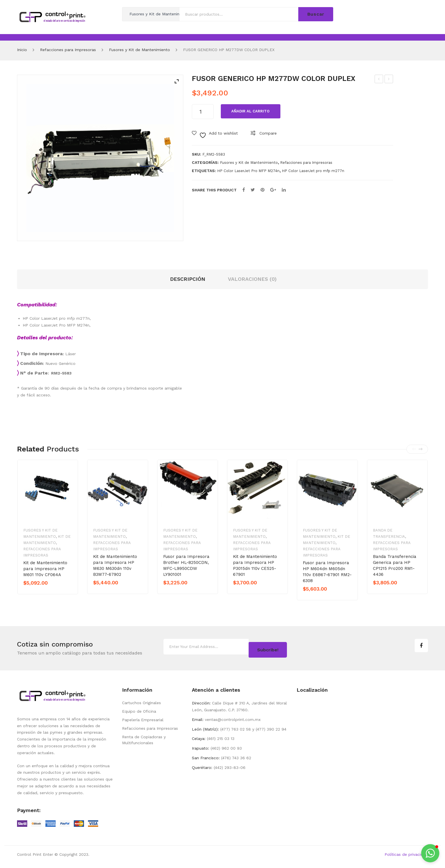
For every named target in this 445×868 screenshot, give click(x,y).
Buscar (316, 14)
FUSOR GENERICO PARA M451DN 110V (379, 80)
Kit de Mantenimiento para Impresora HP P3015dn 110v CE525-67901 (255, 565)
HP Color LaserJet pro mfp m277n (313, 171)
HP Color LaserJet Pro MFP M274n (248, 171)
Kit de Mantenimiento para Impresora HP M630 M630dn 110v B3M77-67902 (115, 565)
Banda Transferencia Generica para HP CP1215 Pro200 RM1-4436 (395, 565)
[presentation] (414, 449)
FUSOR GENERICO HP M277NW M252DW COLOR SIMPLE (389, 80)
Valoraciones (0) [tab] (252, 279)
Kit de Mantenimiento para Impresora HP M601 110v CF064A (45, 569)
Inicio (22, 50)
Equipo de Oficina (139, 710)
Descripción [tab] (188, 279)
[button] (430, 853)
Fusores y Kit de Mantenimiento (139, 50)
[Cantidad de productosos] (203, 112)
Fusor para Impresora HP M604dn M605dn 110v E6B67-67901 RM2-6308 (327, 572)
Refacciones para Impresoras (68, 50)
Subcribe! (268, 647)
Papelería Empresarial (143, 718)
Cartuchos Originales (141, 701)
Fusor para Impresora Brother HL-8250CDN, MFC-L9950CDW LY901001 (186, 565)
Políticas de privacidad (406, 852)
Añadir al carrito (250, 111)
